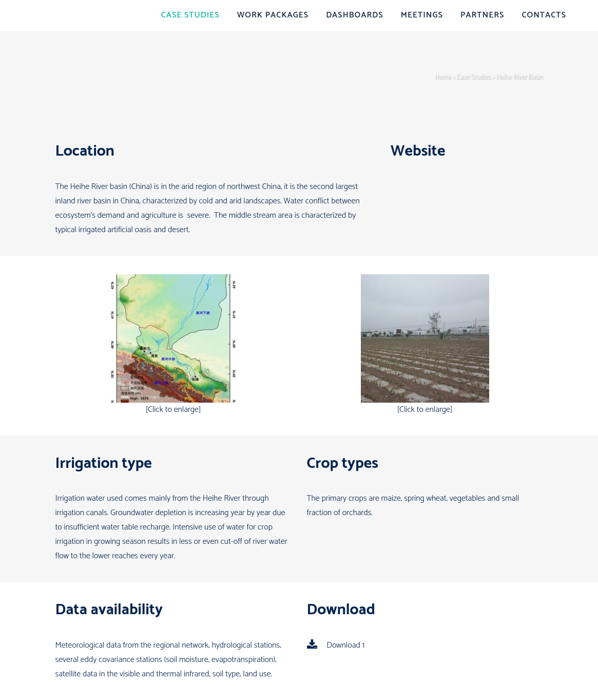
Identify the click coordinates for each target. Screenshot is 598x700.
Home (443, 77)
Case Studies (474, 77)
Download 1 (336, 645)
